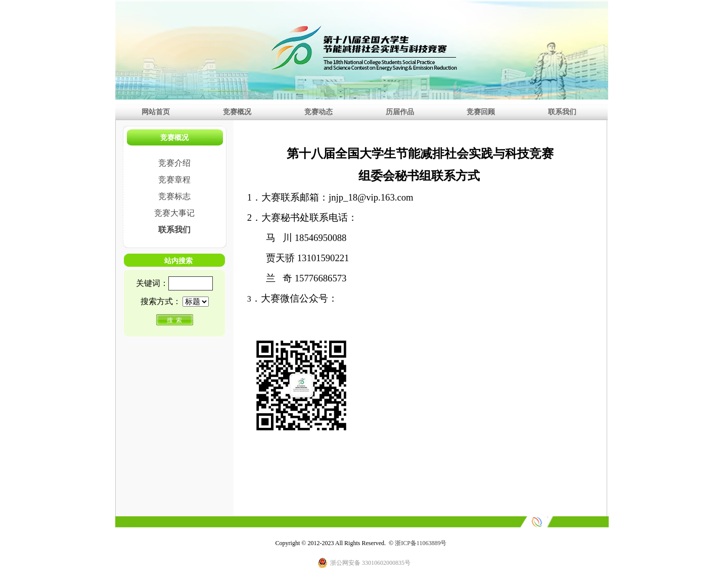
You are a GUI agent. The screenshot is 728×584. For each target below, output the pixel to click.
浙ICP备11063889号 (421, 543)
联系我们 (562, 112)
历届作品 (400, 112)
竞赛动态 (318, 112)
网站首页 (156, 112)
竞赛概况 (237, 112)
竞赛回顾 (481, 112)
